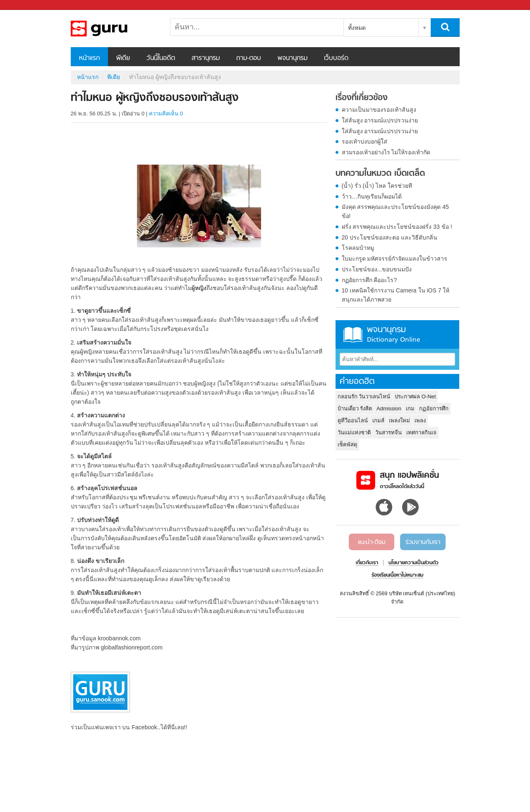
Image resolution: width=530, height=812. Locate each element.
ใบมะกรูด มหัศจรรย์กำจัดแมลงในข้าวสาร (395, 259)
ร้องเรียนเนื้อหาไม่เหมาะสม (397, 575)
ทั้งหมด (357, 28)
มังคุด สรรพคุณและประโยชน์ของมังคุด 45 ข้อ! (395, 211)
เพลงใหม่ (399, 420)
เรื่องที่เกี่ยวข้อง (362, 98)
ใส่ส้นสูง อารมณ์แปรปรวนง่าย (380, 120)
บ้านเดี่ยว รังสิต (355, 408)
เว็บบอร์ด (336, 58)
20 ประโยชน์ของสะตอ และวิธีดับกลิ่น (390, 237)
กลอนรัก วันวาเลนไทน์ (364, 396)
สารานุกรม (206, 58)
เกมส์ (378, 420)
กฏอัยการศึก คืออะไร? (369, 280)
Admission (389, 408)
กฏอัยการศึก (434, 408)
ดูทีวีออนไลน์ (353, 420)
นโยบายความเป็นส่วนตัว (414, 563)
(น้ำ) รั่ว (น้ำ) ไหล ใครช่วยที (377, 186)
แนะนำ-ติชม (372, 542)
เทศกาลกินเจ (421, 432)
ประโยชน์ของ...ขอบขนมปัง (377, 269)
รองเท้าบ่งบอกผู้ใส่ (365, 141)
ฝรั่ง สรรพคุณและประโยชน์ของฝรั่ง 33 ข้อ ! (397, 227)
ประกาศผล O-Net (415, 396)
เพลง (420, 420)
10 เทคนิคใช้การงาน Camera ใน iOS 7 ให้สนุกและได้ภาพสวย (396, 295)
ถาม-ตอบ (249, 58)
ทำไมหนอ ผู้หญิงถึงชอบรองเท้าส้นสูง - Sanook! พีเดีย (114, 29)
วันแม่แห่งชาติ (354, 432)
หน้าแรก (89, 58)
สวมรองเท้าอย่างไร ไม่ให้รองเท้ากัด (386, 152)
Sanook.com (25, 5)
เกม (410, 408)
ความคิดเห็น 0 (166, 114)
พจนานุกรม (293, 58)
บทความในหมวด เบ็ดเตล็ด (380, 174)
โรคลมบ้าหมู (358, 248)
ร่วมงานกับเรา (423, 542)
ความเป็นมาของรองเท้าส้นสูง (379, 110)
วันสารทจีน (389, 432)
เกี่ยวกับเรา (367, 563)
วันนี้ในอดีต (161, 58)
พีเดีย (123, 58)
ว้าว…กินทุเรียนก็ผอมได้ (372, 196)
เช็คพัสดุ (347, 444)
